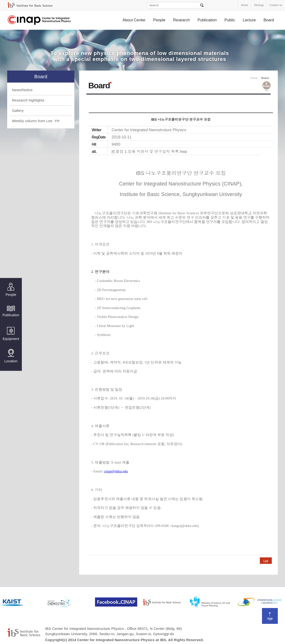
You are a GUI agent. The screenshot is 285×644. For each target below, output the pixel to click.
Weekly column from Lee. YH (36, 121)
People (159, 20)
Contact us (276, 5)
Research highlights (28, 100)
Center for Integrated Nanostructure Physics (39, 20)
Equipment (11, 334)
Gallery (18, 110)
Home (245, 5)
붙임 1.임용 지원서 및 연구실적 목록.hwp (151, 152)
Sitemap (259, 5)
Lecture (249, 20)
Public (230, 20)
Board (269, 20)
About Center (134, 20)
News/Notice (22, 90)
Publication (207, 20)
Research (182, 20)
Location (11, 356)
